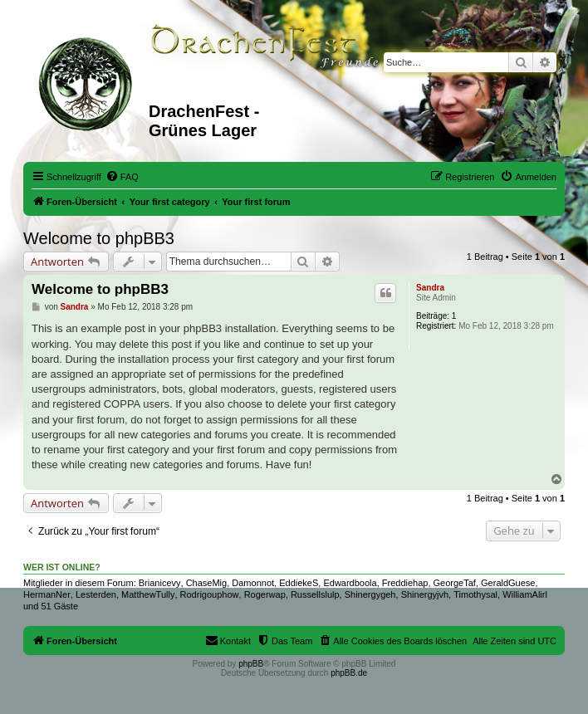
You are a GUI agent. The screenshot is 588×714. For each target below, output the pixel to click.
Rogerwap (265, 594)
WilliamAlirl (525, 594)
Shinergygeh (370, 594)
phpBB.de (349, 673)
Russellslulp (315, 594)
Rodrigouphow (210, 594)
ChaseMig (207, 583)
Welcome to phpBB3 (99, 238)
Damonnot (253, 583)
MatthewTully (148, 594)
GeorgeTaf (455, 583)
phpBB (251, 664)
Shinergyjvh (425, 594)
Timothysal (475, 594)
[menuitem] (122, 177)
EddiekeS (299, 583)
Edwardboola (350, 583)
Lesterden (96, 594)
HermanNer (47, 594)
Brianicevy (160, 583)
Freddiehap (405, 583)
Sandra (430, 288)
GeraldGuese (508, 583)
